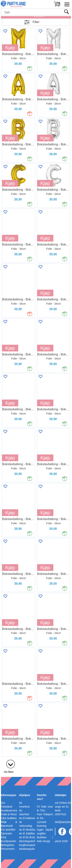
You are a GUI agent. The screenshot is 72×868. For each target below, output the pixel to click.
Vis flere (9, 772)
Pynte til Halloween (27, 818)
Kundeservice (9, 810)
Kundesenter (8, 841)
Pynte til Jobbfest (25, 833)
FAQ (3, 837)
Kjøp (10, 48)
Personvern (8, 849)
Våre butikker (9, 818)
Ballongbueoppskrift (27, 845)
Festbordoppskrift (26, 841)
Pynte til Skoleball (26, 830)
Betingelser (7, 845)
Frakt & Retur (9, 814)
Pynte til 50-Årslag (26, 837)
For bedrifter (8, 830)
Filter (36, 22)
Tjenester (6, 833)
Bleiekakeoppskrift (26, 849)
